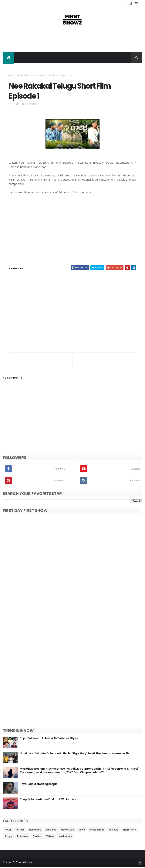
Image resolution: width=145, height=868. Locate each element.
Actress (20, 830)
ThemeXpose (24, 863)
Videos (50, 837)
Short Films (23, 76)
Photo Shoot (97, 830)
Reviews (113, 830)
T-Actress (22, 837)
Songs (8, 837)
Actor (8, 830)
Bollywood (35, 830)
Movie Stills (67, 830)
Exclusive (51, 830)
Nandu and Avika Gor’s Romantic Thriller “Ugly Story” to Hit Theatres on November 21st (75, 754)
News (82, 830)
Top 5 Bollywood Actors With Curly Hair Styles (49, 739)
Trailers (37, 837)
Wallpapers (65, 837)
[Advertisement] (72, 40)
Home (12, 76)
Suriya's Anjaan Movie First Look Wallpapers (48, 800)
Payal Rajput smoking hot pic (39, 784)
